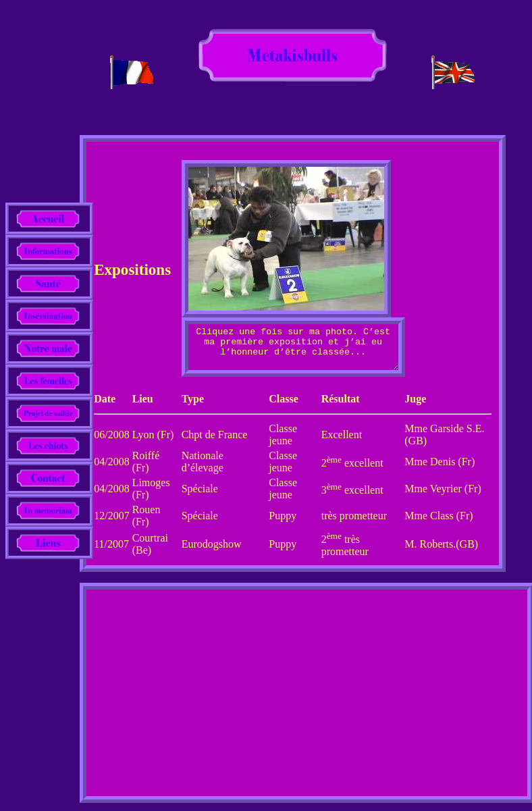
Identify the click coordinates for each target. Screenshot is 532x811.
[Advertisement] (307, 700)
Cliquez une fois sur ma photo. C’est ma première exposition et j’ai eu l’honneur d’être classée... (293, 351)
